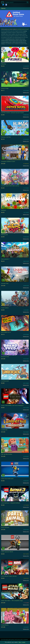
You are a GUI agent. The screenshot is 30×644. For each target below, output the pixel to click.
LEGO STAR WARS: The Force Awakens (12, 405)
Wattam (3, 44)
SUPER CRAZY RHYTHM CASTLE (19, 42)
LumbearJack (5, 381)
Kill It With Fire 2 (6, 332)
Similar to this (26, 68)
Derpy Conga (22, 39)
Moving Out (4, 235)
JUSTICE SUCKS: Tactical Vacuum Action (10, 41)
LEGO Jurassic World (7, 552)
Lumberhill (4, 430)
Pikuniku (17, 39)
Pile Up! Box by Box (7, 454)
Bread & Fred (5, 357)
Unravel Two (5, 283)
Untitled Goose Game (23, 29)
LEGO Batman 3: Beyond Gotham (11, 503)
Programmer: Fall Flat (23, 41)
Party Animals (5, 527)
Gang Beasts (5, 625)
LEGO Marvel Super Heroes (9, 576)
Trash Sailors (5, 308)
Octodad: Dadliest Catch (6, 42)
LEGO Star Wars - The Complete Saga (12, 601)
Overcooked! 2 (5, 259)
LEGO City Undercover (7, 479)
